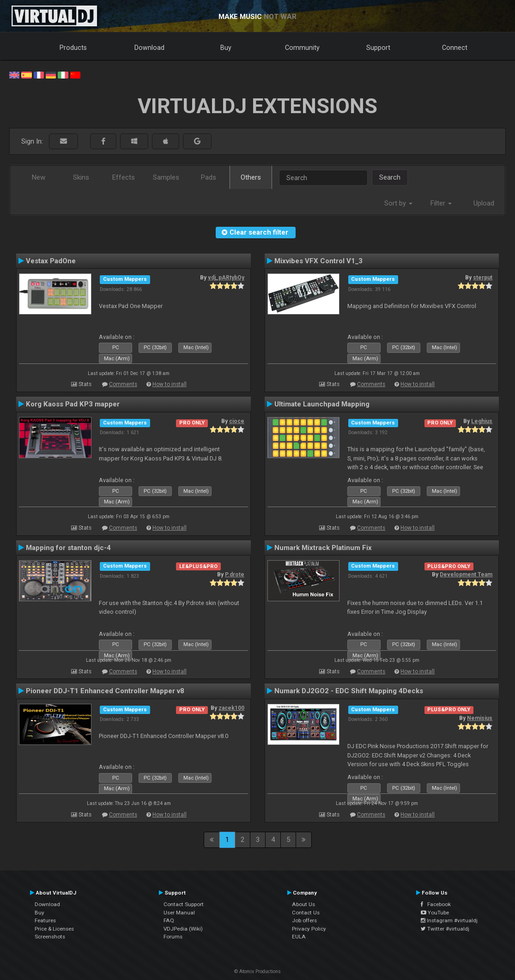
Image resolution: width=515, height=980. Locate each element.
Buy (226, 48)
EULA (299, 937)
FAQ (169, 920)
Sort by (398, 203)
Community (302, 48)
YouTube (435, 913)
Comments (123, 384)
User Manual (179, 913)
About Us (303, 904)
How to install (170, 384)
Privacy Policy (309, 929)
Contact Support (184, 904)
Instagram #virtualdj (449, 920)
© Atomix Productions (257, 971)
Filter (441, 203)
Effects (124, 177)
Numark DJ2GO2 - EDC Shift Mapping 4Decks (349, 691)
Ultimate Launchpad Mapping (322, 404)
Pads (209, 177)
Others (251, 177)
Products (73, 48)
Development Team (466, 575)
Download (149, 48)
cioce (237, 421)
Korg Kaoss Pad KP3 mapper (73, 404)
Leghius (482, 421)
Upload (484, 203)
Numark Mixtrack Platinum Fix (323, 548)
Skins (81, 177)
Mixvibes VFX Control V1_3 (318, 261)
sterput (483, 278)
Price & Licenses (54, 929)
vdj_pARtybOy (226, 278)
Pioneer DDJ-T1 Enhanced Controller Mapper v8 (105, 691)
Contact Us (306, 913)
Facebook (436, 904)
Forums (173, 937)
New (39, 177)
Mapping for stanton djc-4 (68, 548)
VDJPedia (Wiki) (183, 929)
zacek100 (231, 708)
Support (378, 48)
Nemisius (480, 718)
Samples (166, 177)
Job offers (304, 920)
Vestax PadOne (51, 261)
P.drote (235, 575)
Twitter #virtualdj (445, 929)
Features (45, 920)
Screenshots (50, 937)
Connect (455, 48)
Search (390, 177)
